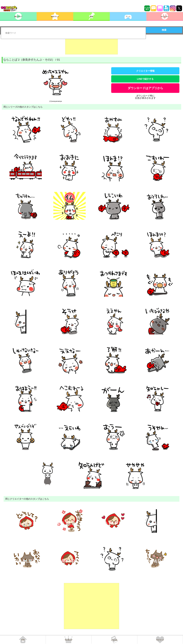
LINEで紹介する (145, 79)
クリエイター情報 (145, 71)
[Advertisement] (91, 46)
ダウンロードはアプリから (145, 88)
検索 (164, 30)
